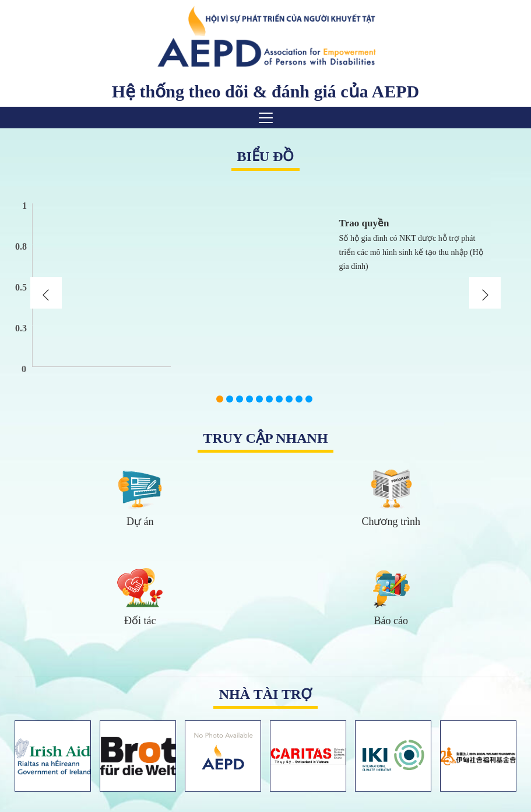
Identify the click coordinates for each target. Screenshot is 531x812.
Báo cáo (391, 621)
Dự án (140, 521)
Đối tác (140, 621)
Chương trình (391, 521)
